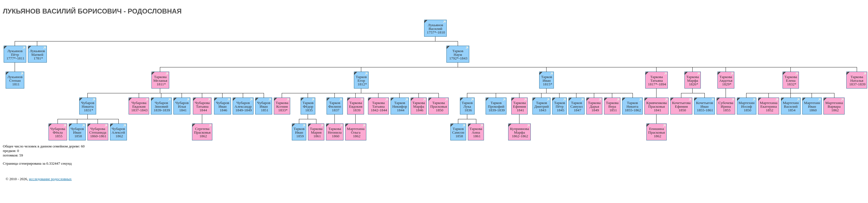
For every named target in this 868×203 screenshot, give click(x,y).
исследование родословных (50, 179)
